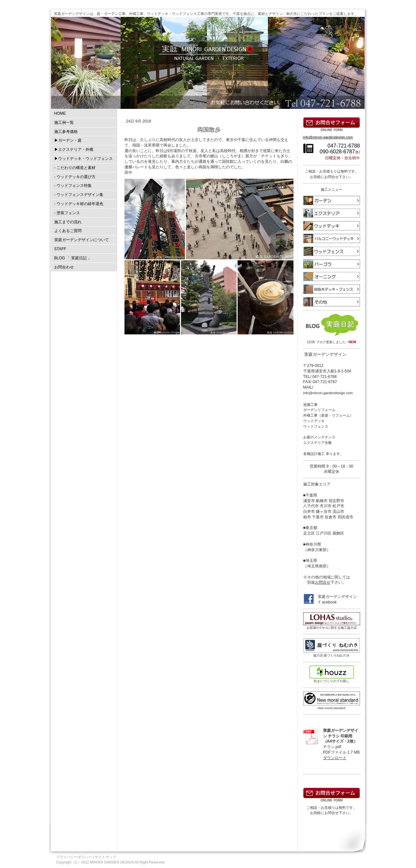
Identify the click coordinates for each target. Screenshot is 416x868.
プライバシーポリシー (74, 857)
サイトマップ (105, 857)
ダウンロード (335, 758)
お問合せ (323, 582)
